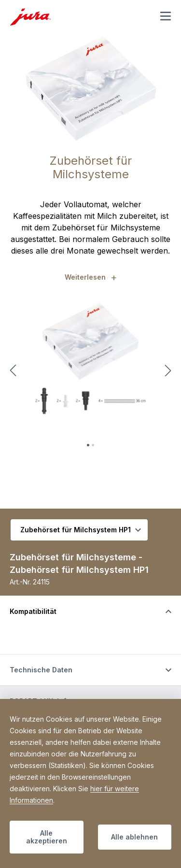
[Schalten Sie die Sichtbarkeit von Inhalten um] (90, 611)
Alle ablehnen (134, 837)
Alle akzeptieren (47, 837)
